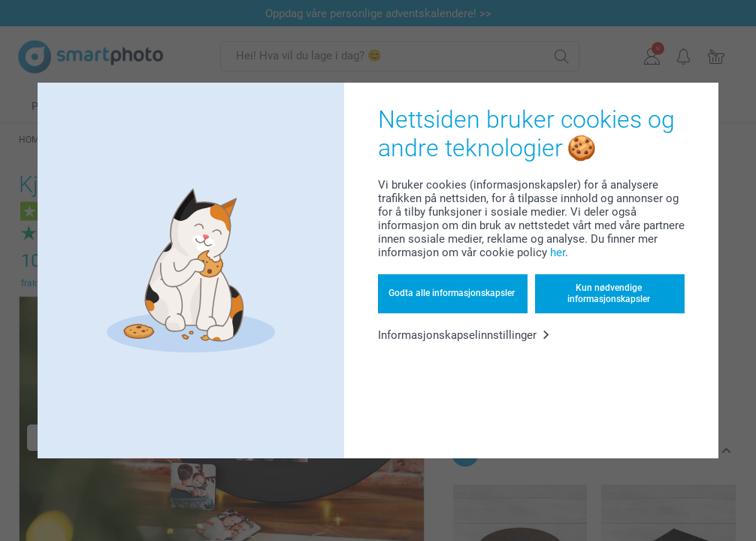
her (558, 252)
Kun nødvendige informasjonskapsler (609, 293)
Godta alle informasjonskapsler (452, 293)
